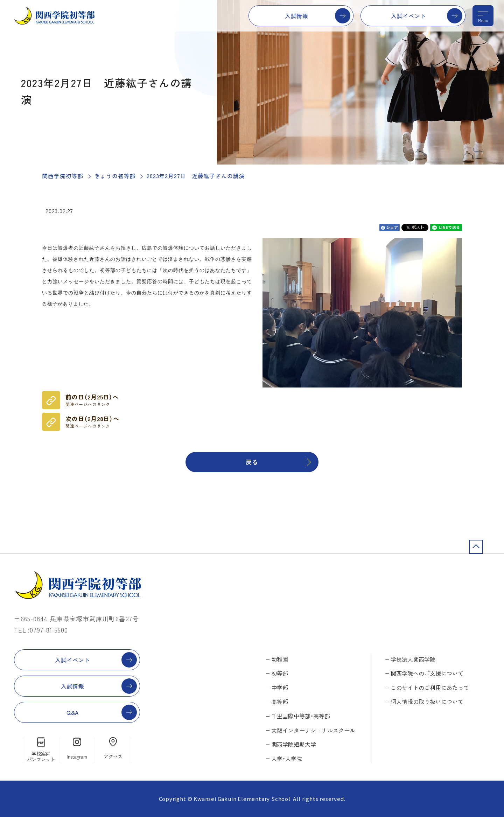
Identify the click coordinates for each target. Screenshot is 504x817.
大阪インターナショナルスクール (313, 730)
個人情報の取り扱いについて (427, 701)
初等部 (280, 673)
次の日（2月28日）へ (92, 422)
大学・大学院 (287, 759)
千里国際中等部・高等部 (301, 716)
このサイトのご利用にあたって (430, 687)
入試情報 (297, 16)
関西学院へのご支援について (427, 673)
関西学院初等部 (63, 176)
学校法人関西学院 (413, 659)
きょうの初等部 (115, 176)
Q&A (73, 712)
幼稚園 (280, 659)
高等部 (280, 701)
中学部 (280, 687)
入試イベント (409, 16)
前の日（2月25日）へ (92, 400)
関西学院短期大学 (294, 744)
